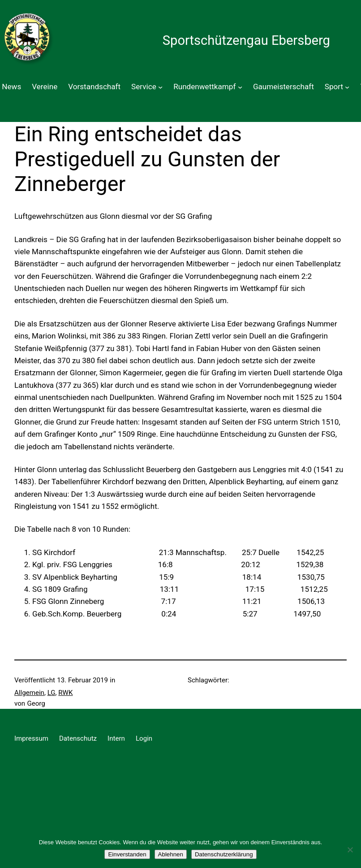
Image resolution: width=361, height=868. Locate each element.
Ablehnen (171, 854)
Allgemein (29, 693)
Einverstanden (127, 854)
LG (52, 693)
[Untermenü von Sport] (347, 87)
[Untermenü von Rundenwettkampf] (240, 87)
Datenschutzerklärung (224, 854)
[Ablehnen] (350, 850)
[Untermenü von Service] (160, 87)
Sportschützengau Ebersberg (246, 40)
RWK (65, 693)
